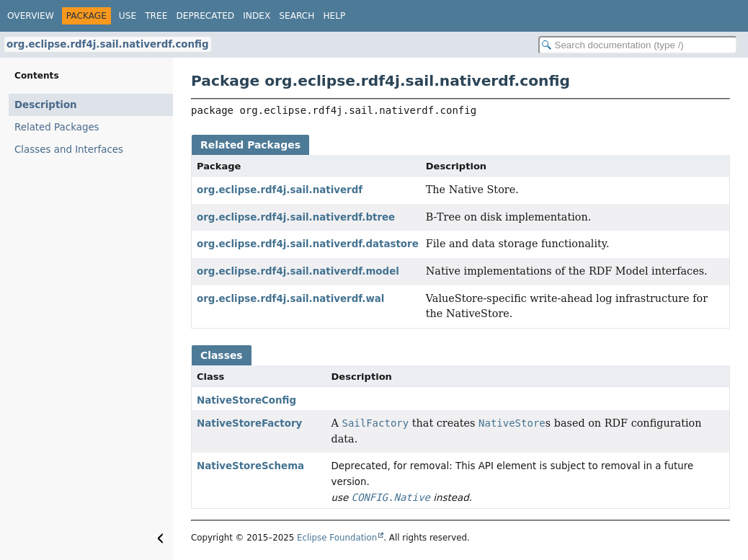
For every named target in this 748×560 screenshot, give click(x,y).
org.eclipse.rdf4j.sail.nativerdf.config (108, 44)
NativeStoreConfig (246, 400)
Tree (156, 16)
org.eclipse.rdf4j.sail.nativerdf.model (298, 271)
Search (297, 16)
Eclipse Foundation (337, 538)
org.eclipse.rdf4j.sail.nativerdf (280, 190)
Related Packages (57, 127)
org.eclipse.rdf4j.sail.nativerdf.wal (290, 299)
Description (46, 105)
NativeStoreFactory (249, 423)
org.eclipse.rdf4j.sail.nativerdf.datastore (308, 244)
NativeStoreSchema (250, 466)
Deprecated (205, 16)
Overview (31, 16)
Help (334, 16)
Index (257, 16)
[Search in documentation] (638, 45)
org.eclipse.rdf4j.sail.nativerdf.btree (296, 217)
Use (128, 16)
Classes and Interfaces (69, 150)
